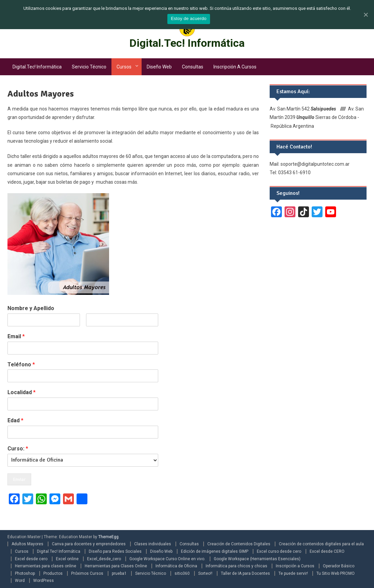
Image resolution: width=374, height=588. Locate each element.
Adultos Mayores (27, 544)
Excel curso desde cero (279, 551)
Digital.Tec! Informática (187, 43)
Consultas (193, 67)
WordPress (44, 581)
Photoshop (25, 573)
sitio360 (182, 573)
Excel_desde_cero (104, 559)
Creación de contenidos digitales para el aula (321, 544)
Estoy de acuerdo (189, 18)
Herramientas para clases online (46, 566)
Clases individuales (153, 544)
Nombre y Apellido (31, 308)
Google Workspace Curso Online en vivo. (167, 559)
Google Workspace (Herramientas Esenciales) (257, 559)
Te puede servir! (293, 573)
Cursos (124, 67)
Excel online (67, 559)
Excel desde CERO (327, 551)
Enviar (19, 479)
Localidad (22, 392)
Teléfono (21, 364)
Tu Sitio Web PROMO (336, 573)
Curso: (18, 449)
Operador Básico (339, 566)
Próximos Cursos (87, 573)
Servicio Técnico (89, 67)
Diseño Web (159, 67)
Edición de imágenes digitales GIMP (215, 551)
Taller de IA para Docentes (245, 573)
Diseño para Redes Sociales (115, 551)
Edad (15, 420)
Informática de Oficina (176, 566)
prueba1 (119, 573)
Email (16, 336)
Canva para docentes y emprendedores (89, 544)
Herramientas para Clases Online (116, 566)
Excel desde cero (31, 559)
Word (20, 581)
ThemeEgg (108, 537)
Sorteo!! (205, 573)
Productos (53, 573)
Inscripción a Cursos (235, 67)
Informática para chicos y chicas (236, 566)
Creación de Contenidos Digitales (239, 544)
